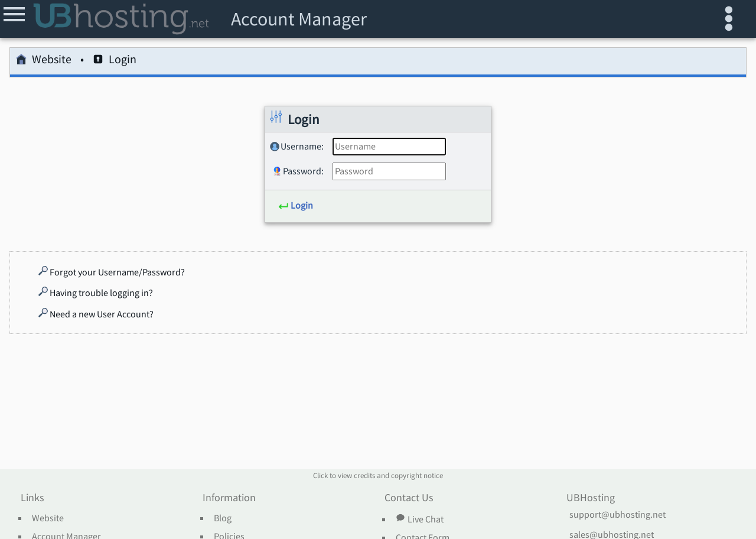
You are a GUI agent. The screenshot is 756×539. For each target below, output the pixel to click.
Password (302, 171)
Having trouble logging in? (96, 293)
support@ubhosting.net (617, 515)
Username (301, 146)
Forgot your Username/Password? (112, 272)
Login (115, 61)
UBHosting (591, 498)
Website (44, 61)
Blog (223, 518)
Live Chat (419, 519)
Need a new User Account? (96, 314)
